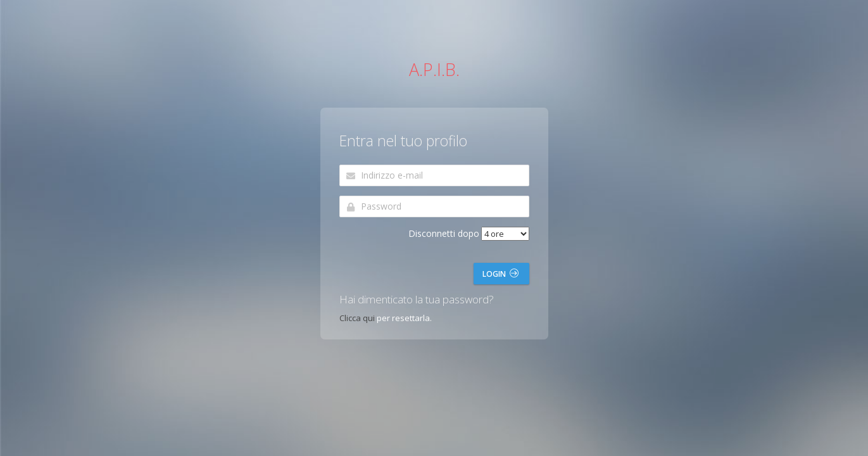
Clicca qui (357, 318)
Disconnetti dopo (444, 233)
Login (500, 274)
